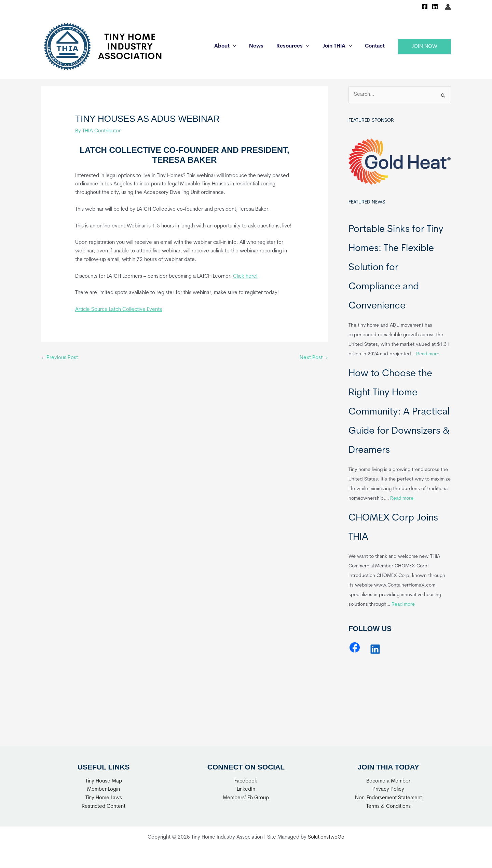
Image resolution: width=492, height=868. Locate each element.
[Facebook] (425, 6)
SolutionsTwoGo (326, 838)
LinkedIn (246, 790)
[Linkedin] (435, 6)
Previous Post (60, 358)
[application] (245, 47)
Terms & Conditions (388, 807)
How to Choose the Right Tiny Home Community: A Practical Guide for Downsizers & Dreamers (399, 412)
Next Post (313, 358)
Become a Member (388, 781)
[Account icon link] (448, 7)
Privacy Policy (388, 790)
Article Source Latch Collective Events (119, 310)
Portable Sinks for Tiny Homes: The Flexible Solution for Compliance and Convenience (396, 268)
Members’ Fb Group (246, 798)
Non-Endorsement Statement (388, 798)
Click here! (245, 277)
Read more (428, 354)
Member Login (104, 790)
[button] (425, 47)
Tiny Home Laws (104, 798)
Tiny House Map (104, 781)
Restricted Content (104, 807)
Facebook (246, 781)
